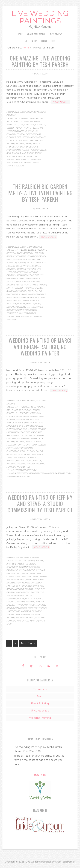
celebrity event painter (19, 128)
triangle (31, 458)
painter (10, 144)
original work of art (33, 439)
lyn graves (40, 137)
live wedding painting (27, 275)
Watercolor (13, 160)
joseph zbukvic (30, 423)
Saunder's (20, 307)
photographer (14, 147)
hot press (26, 586)
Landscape (12, 426)
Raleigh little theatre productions (26, 297)
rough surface (37, 605)
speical (22, 156)
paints (27, 285)
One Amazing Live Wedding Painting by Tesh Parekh (40, 61)
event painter (30, 416)
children (24, 413)
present (40, 602)
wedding (26, 160)
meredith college (23, 435)
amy (37, 118)
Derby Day (31, 580)
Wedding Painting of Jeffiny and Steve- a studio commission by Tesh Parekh (40, 504)
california (12, 567)
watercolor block (31, 461)
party (9, 288)
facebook (37, 583)
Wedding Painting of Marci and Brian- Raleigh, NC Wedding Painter (40, 347)
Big (36, 253)
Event (28, 134)
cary (29, 410)
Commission (40, 689)
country (11, 134)
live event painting (26, 269)
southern (12, 156)
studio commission (16, 608)
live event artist (20, 266)
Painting (20, 144)
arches (39, 561)
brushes (11, 256)
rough (15, 153)
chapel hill (12, 413)
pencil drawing (34, 442)
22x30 (24, 561)
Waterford (27, 317)
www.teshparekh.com (18, 477)
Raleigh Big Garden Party (20, 291)
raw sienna (22, 605)
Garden (27, 260)
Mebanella (12, 279)
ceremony (24, 567)
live (31, 137)
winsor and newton (27, 621)
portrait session (36, 445)
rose (38, 304)
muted (29, 279)
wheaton (36, 160)
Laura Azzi (40, 263)
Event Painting (27, 112)
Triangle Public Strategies (21, 313)
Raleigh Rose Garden (18, 301)
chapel (36, 410)
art (42, 118)
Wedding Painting (29, 558)
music (22, 279)
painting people (15, 285)
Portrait (21, 445)
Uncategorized (40, 711)
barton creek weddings (27, 122)
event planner (23, 583)
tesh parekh (19, 458)
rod (8, 153)
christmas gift (24, 570)
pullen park (28, 451)
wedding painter (26, 464)
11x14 (24, 250)
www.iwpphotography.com (21, 470)
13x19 (31, 250)
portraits (12, 448)
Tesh (29, 156)
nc (8, 141)
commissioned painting (19, 577)
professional (14, 150)
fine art (37, 134)
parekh (36, 144)
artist (10, 122)
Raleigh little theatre (33, 294)
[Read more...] (60, 102)
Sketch (22, 455)
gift (19, 137)
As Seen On (40, 775)
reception (12, 455)
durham (11, 416)
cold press (22, 573)
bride (33, 564)
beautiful (12, 125)
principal (29, 288)
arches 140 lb (28, 407)
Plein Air (18, 288)
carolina (29, 125)
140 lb (24, 118)
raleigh (26, 150)
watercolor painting (18, 615)
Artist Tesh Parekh (65, 862)
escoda (21, 134)
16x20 (31, 118)
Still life (31, 455)
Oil (19, 439)
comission (35, 413)
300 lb (31, 561)
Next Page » (28, 643)
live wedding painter (34, 429)
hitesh (25, 137)
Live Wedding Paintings (40, 17)
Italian (30, 263)
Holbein (21, 263)
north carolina (19, 141)
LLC (42, 275)
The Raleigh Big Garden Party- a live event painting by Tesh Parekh (40, 193)
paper (28, 144)
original (11, 602)
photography (31, 147)
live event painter (29, 426)
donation (32, 256)
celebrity (40, 125)
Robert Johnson (26, 304)
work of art (23, 467)
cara (20, 125)
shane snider (26, 153)
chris (28, 131)
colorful (21, 256)
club (35, 131)
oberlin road (36, 141)
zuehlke (20, 166)
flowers (11, 137)
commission (35, 573)
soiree (38, 153)
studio (40, 455)
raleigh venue (38, 150)
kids (41, 423)
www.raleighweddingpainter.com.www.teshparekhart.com (39, 473)
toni (35, 156)
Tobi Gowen (30, 310)
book (41, 253)
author (18, 253)
